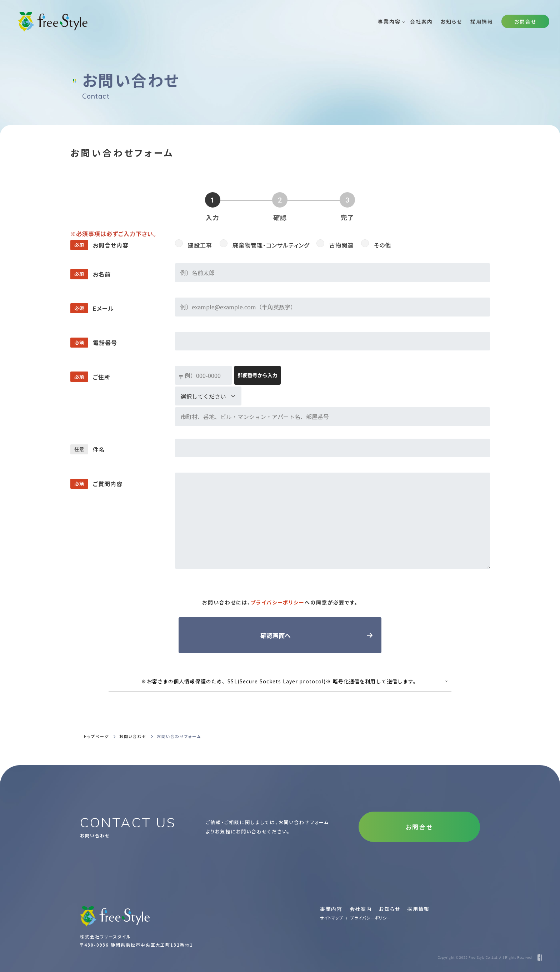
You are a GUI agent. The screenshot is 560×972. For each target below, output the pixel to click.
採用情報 (418, 909)
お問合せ (526, 21)
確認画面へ (276, 635)
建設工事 (200, 245)
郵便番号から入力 (257, 375)
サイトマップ (332, 918)
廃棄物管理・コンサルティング (271, 245)
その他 (382, 245)
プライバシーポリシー (278, 602)
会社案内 (361, 909)
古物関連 (341, 245)
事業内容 (331, 909)
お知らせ (389, 909)
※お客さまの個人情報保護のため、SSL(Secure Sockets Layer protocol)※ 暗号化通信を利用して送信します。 (280, 681)
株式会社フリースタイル (106, 936)
